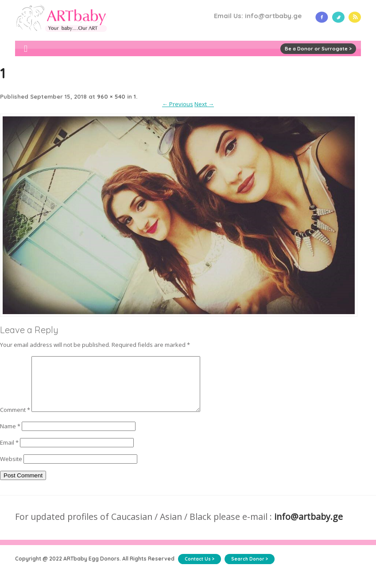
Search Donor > (250, 570)
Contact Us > (200, 570)
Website (11, 469)
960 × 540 (111, 96)
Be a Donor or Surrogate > (318, 49)
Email (9, 453)
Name (10, 437)
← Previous (178, 104)
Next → (204, 104)
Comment (15, 420)
